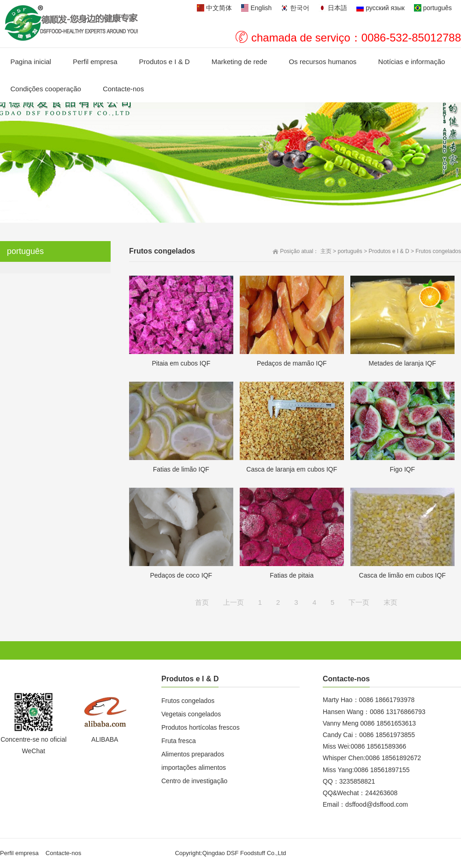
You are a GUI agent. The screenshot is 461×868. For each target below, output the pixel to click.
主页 (326, 251)
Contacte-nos (123, 89)
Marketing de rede (239, 62)
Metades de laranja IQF (402, 363)
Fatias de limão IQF (181, 469)
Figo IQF (402, 469)
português (350, 251)
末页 (390, 602)
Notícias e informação (411, 62)
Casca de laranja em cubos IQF (292, 469)
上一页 (233, 602)
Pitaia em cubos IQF (181, 363)
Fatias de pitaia (292, 575)
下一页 (359, 602)
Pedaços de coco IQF (181, 575)
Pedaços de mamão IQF (292, 363)
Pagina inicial (31, 62)
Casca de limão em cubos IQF (402, 575)
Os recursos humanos (323, 62)
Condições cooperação (46, 89)
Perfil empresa (95, 62)
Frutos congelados (438, 251)
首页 (202, 602)
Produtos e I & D (165, 62)
